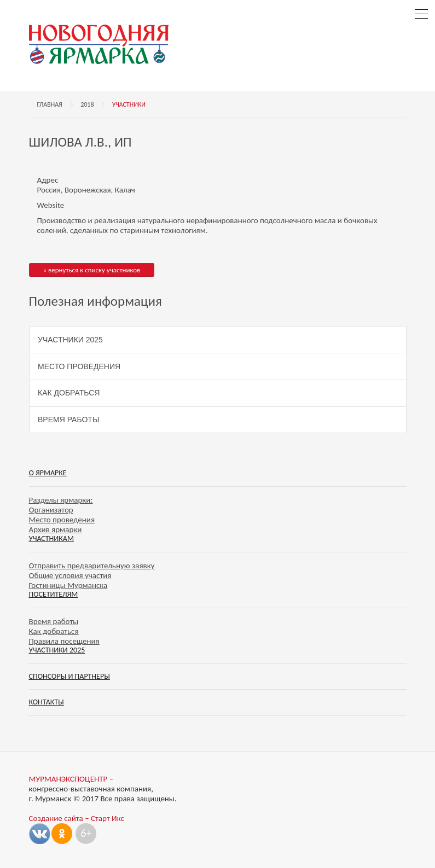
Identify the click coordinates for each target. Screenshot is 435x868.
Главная (50, 104)
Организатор (51, 510)
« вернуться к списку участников (92, 270)
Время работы (68, 420)
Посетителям (54, 594)
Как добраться (69, 393)
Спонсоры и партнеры (69, 676)
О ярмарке (48, 473)
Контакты (47, 702)
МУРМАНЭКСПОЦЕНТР (68, 779)
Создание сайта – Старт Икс (77, 818)
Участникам (51, 538)
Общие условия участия (70, 575)
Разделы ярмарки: (61, 500)
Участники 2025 (70, 340)
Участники (129, 104)
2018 (87, 104)
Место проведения (79, 366)
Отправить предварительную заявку (92, 566)
